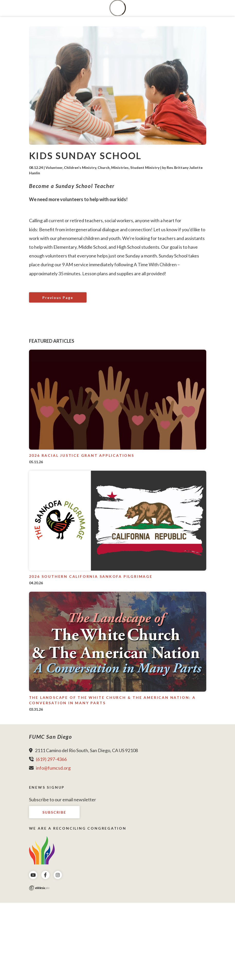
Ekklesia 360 (39, 888)
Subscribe (54, 812)
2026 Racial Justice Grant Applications (82, 455)
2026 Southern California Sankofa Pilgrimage (91, 576)
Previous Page (58, 298)
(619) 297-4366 (51, 759)
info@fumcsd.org (53, 768)
